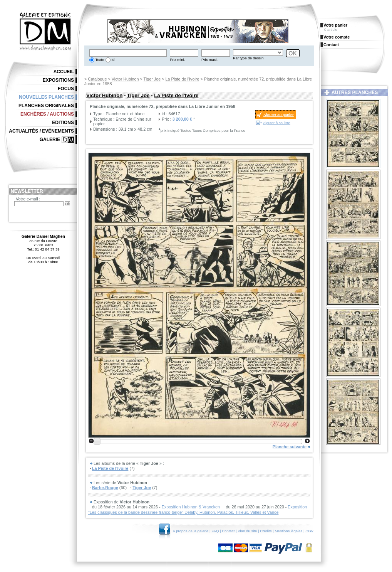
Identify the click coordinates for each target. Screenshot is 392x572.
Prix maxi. (209, 60)
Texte (99, 60)
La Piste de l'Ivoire (183, 79)
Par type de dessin (248, 58)
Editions (63, 123)
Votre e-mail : (28, 199)
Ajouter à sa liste (277, 123)
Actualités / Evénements (41, 131)
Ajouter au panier (279, 115)
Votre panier (335, 25)
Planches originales (46, 106)
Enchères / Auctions (47, 114)
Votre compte (337, 37)
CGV (309, 531)
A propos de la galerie (191, 531)
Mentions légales (288, 531)
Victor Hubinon (125, 79)
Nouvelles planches (46, 97)
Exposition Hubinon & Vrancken (191, 507)
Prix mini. (177, 60)
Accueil (64, 72)
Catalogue (97, 79)
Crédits (266, 531)
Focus (66, 89)
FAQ (215, 531)
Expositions (58, 80)
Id (113, 60)
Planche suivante (290, 447)
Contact (228, 531)
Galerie (50, 140)
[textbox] (128, 53)
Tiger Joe (152, 79)
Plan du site (247, 531)
